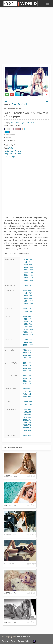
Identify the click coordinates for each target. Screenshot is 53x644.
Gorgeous (8, 154)
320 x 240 (27, 353)
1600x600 (27, 412)
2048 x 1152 (28, 332)
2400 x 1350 (28, 335)
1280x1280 (27, 404)
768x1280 (27, 397)
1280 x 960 (27, 264)
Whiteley (12, 148)
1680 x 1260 (28, 275)
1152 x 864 (27, 262)
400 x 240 (27, 365)
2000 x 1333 (28, 345)
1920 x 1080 (28, 329)
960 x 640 (27, 384)
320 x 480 (27, 376)
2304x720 (27, 425)
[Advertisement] (26, 38)
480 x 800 (27, 368)
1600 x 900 (27, 327)
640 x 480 (27, 358)
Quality (7, 157)
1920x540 (27, 415)
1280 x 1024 (28, 285)
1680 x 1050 (28, 301)
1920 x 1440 (28, 278)
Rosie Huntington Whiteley (23, 122)
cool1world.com (24, 637)
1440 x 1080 (28, 270)
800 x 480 (27, 308)
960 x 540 (27, 316)
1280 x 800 (27, 296)
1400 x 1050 (28, 267)
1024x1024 (27, 402)
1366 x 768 (27, 324)
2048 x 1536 (28, 280)
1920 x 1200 (28, 304)
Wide (19, 154)
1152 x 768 (27, 340)
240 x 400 (27, 363)
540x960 (26, 389)
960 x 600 (27, 290)
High (13, 157)
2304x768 (27, 428)
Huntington (8, 151)
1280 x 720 (27, 321)
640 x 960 (27, 381)
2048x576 (27, 420)
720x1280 (27, 391)
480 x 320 (27, 378)
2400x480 (27, 435)
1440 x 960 (27, 342)
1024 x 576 (27, 319)
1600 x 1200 (28, 272)
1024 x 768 (27, 259)
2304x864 (27, 430)
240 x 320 (27, 350)
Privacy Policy (24, 641)
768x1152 (27, 394)
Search (5, 641)
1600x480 (27, 409)
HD (14, 154)
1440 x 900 (27, 298)
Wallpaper (19, 151)
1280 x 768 (27, 311)
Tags (13, 641)
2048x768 (27, 422)
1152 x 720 (27, 293)
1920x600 (27, 417)
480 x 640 (27, 355)
